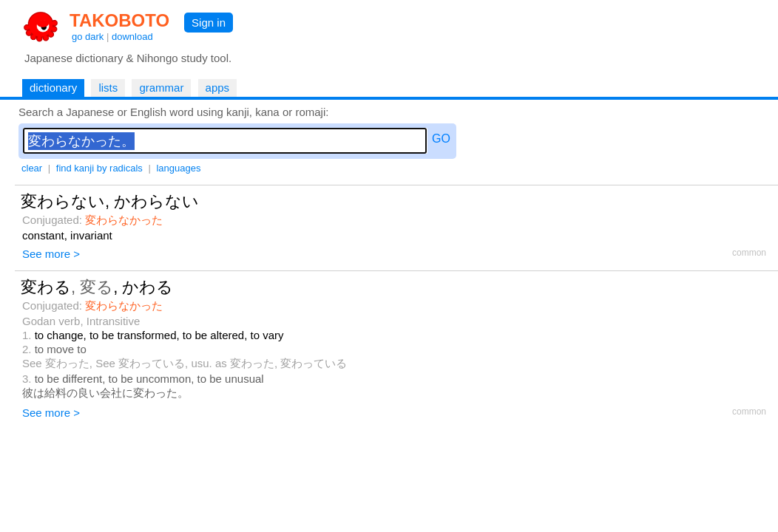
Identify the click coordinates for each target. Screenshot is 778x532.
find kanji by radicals (99, 168)
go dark (88, 37)
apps (218, 88)
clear (32, 168)
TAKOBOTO (119, 20)
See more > (51, 254)
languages (178, 168)
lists (108, 88)
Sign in (209, 23)
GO (441, 139)
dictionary (53, 88)
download (132, 37)
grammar (161, 88)
